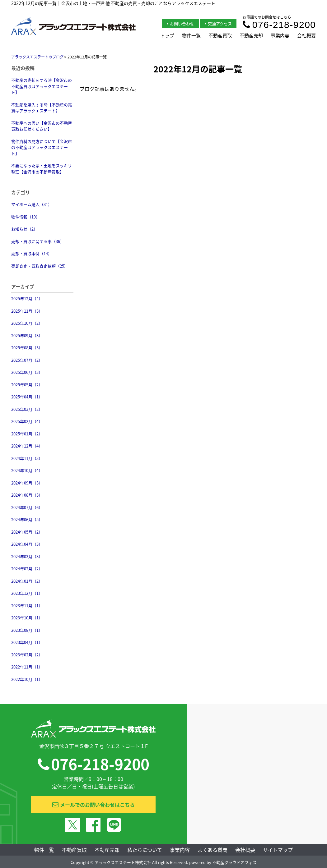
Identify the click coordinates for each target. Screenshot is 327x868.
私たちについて (145, 850)
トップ (167, 35)
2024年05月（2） (27, 532)
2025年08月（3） (27, 348)
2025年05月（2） (27, 385)
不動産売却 (251, 35)
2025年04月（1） (27, 397)
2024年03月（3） (27, 556)
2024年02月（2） (27, 569)
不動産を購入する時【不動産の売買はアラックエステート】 (42, 108)
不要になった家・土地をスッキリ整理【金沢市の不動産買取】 (42, 169)
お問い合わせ (180, 23)
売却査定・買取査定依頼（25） (40, 266)
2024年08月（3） (27, 495)
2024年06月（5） (27, 519)
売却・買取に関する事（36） (38, 241)
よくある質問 (213, 850)
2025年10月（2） (27, 323)
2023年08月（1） (27, 630)
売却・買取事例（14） (32, 253)
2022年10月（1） (27, 679)
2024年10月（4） (27, 470)
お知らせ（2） (24, 229)
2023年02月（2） (27, 655)
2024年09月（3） (27, 483)
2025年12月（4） (27, 299)
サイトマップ (278, 850)
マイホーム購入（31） (32, 204)
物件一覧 (191, 35)
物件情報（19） (26, 217)
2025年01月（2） (27, 434)
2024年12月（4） (27, 446)
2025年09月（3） (27, 335)
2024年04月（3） (27, 544)
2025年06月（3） (27, 372)
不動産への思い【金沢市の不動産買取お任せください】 (42, 126)
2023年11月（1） (27, 606)
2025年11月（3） (27, 311)
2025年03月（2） (27, 409)
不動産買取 (220, 35)
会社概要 (306, 35)
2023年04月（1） (27, 642)
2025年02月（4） (27, 421)
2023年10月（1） (27, 618)
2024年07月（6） (27, 507)
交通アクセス (218, 23)
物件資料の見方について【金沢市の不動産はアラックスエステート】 (42, 147)
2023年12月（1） (27, 593)
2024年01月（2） (27, 581)
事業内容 (280, 35)
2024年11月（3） (27, 458)
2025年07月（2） (27, 360)
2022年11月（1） (27, 667)
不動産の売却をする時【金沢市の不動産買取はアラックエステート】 (42, 86)
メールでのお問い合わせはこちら (93, 805)
